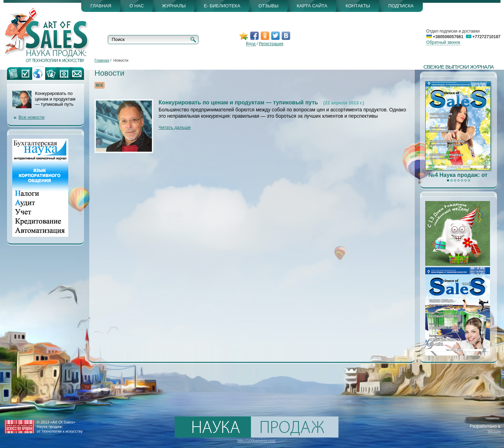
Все (100, 85)
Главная (102, 60)
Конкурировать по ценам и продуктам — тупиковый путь (238, 102)
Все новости (31, 117)
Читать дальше (175, 127)
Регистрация (271, 44)
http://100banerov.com (256, 441)
